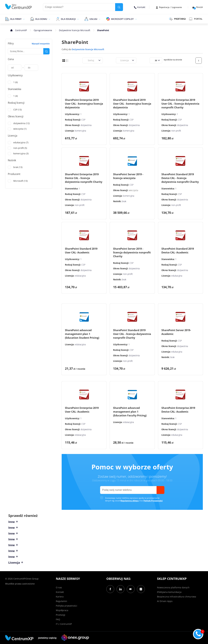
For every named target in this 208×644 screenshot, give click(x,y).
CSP (83, 120)
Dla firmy (16, 19)
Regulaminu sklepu (130, 501)
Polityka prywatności (67, 606)
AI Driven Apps (165, 601)
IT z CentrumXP (64, 624)
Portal (196, 19)
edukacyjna (80, 276)
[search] (119, 7)
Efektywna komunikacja (169, 592)
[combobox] (86, 60)
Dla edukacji (68, 19)
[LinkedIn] (120, 589)
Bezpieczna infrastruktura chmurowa (177, 597)
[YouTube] (131, 589)
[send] (160, 490)
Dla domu (41, 19)
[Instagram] (141, 589)
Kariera (60, 597)
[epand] (23, 19)
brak (124, 201)
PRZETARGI (177, 19)
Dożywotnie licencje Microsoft (75, 30)
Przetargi (61, 615)
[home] (19, 7)
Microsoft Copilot (122, 19)
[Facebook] (110, 589)
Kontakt (140, 7)
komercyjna (80, 131)
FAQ (58, 619)
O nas (59, 587)
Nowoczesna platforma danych (173, 587)
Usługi (93, 19)
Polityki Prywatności (153, 501)
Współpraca (62, 610)
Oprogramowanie (43, 30)
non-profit (176, 131)
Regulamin (61, 601)
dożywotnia (86, 125)
